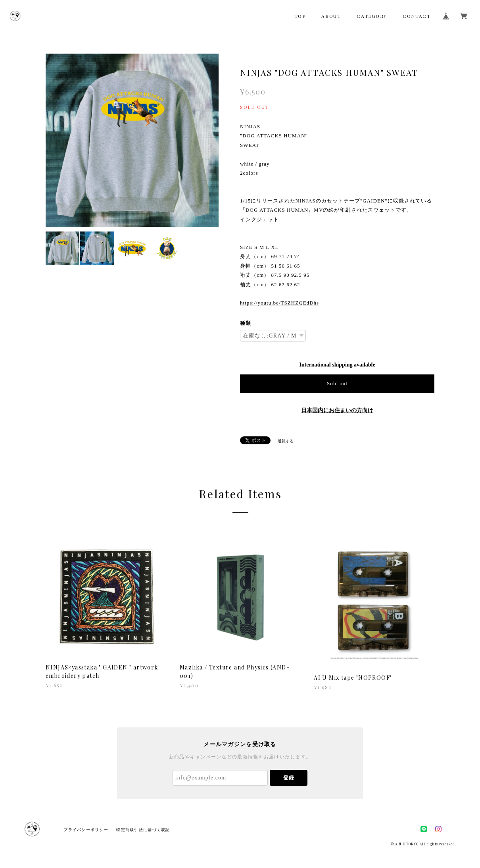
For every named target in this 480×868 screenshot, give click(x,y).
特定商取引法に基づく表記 (143, 830)
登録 (289, 778)
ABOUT (331, 16)
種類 (246, 323)
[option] (132, 140)
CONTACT (417, 16)
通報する (286, 441)
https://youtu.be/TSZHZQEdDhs (279, 303)
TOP (300, 16)
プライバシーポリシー (86, 830)
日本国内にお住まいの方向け (337, 410)
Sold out (337, 383)
